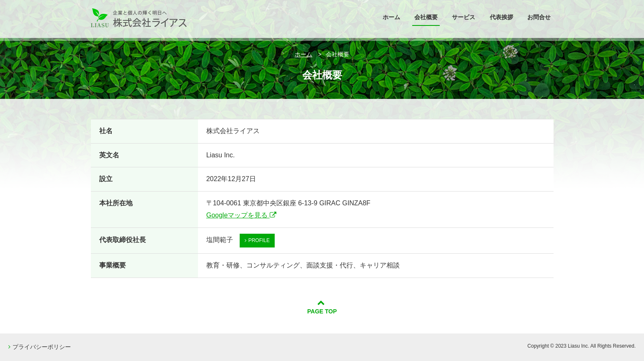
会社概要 (426, 17)
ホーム (391, 17)
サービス (464, 17)
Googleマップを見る (241, 215)
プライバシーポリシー (40, 347)
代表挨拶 (501, 17)
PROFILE (257, 240)
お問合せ (539, 17)
